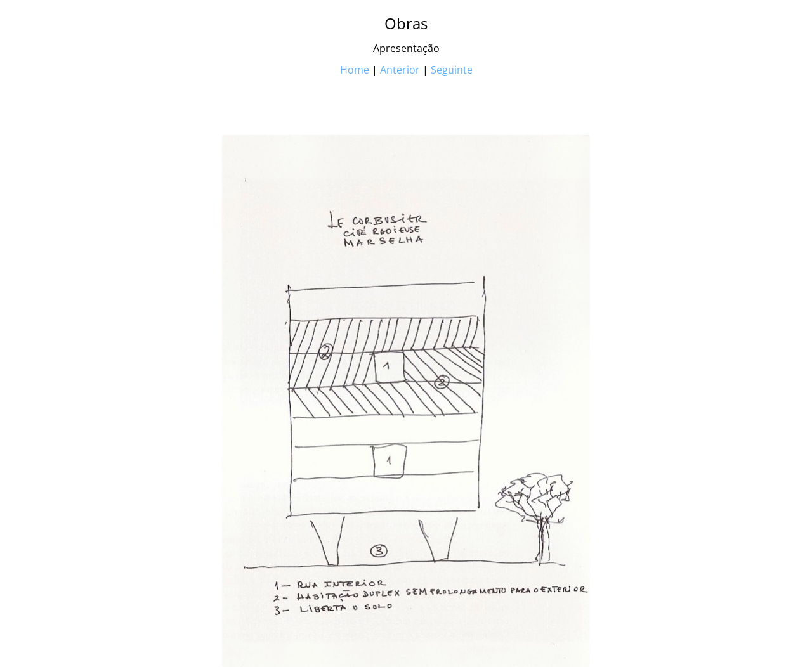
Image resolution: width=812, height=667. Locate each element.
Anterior (400, 70)
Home (355, 70)
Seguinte (452, 70)
